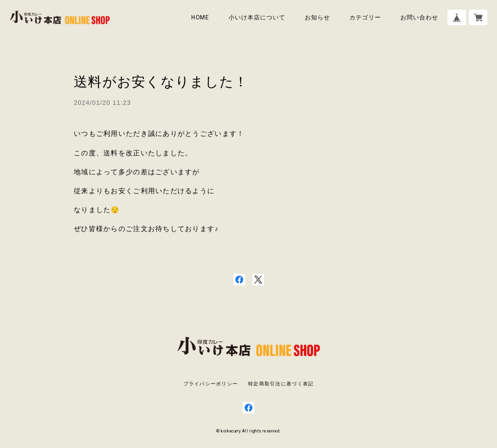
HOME (200, 17)
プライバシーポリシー (211, 384)
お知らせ (317, 17)
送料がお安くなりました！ (161, 82)
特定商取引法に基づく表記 (281, 384)
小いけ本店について (257, 17)
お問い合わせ (419, 17)
